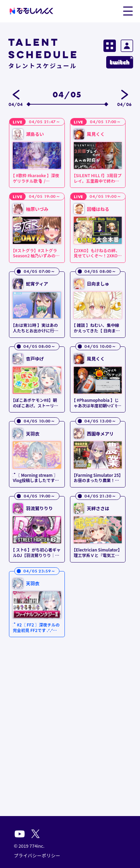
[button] (128, 11)
